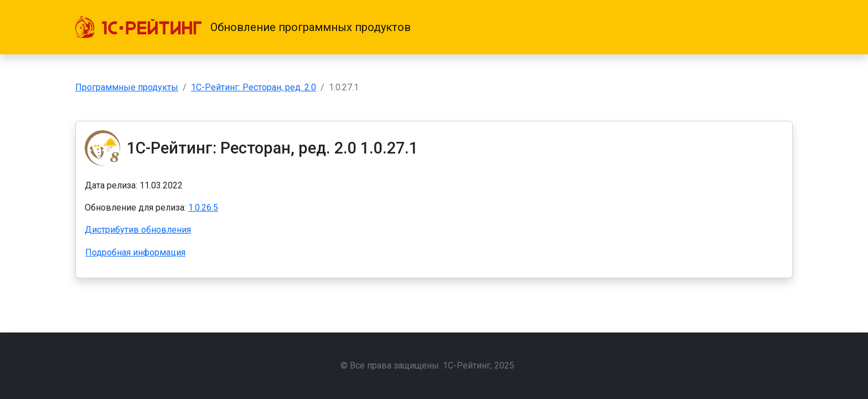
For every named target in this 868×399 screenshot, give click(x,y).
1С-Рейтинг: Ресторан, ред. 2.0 (254, 87)
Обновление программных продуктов (311, 27)
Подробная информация (135, 252)
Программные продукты (127, 87)
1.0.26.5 (203, 208)
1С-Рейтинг (467, 365)
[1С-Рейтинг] (138, 27)
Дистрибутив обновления (138, 230)
